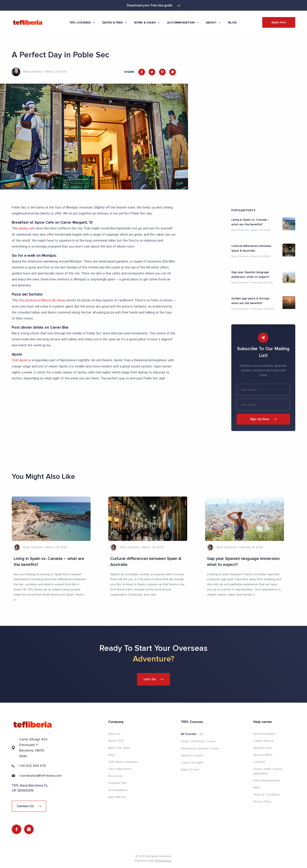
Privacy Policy (262, 802)
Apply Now (279, 22)
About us (114, 734)
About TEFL (116, 741)
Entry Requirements (266, 780)
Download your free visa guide (153, 5)
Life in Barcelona (120, 769)
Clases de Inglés (192, 762)
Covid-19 (259, 762)
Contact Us (29, 806)
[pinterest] (162, 72)
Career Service (264, 741)
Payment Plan (117, 783)
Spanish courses (192, 755)
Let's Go (154, 679)
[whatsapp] (173, 72)
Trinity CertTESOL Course (198, 741)
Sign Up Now (263, 419)
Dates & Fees (190, 769)
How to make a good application (268, 771)
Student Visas (263, 748)
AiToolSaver (163, 861)
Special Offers (263, 755)
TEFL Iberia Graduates (123, 762)
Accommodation (264, 734)
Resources (116, 776)
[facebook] (142, 72)
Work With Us (117, 797)
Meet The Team (119, 748)
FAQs (257, 787)
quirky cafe (27, 228)
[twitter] (152, 72)
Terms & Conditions (267, 794)
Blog (232, 23)
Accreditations (118, 790)
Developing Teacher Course (200, 748)
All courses (192, 734)
